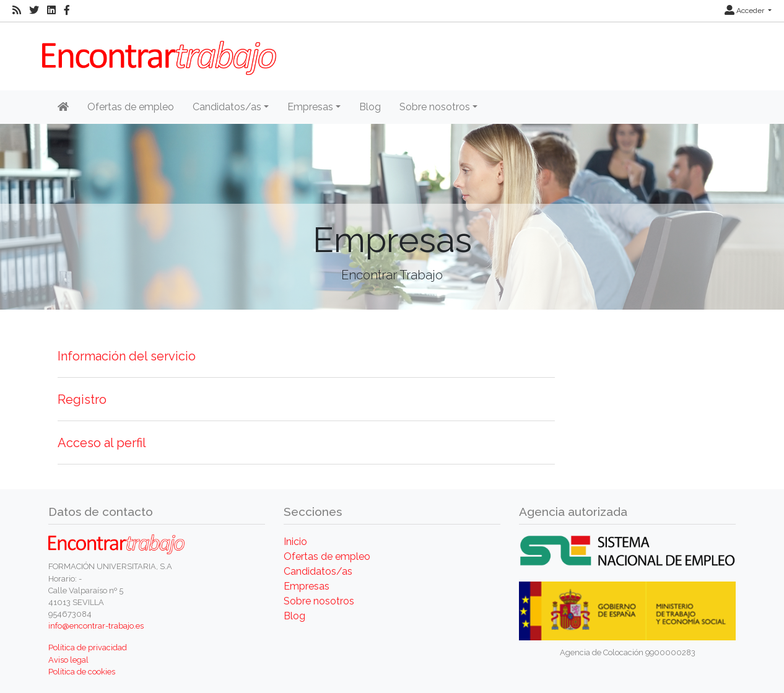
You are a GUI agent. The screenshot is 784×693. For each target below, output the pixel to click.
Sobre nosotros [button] (435, 107)
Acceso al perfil (102, 443)
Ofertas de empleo (131, 107)
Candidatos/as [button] (227, 107)
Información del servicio (127, 356)
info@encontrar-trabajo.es (96, 626)
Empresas (307, 586)
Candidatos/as (318, 571)
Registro (82, 399)
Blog (370, 107)
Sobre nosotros (319, 601)
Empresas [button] (310, 107)
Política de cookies (82, 672)
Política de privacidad (88, 647)
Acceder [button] (745, 11)
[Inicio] (63, 107)
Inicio (295, 542)
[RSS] (17, 11)
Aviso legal (68, 660)
